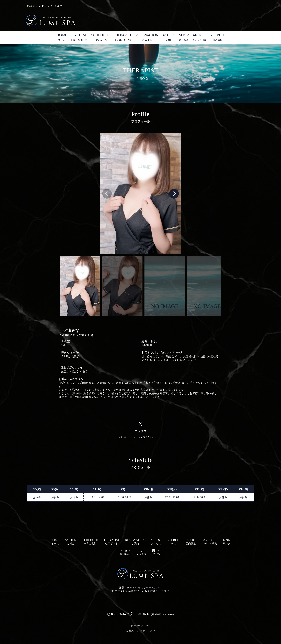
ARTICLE (199, 37)
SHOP (184, 37)
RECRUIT (217, 37)
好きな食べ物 (70, 353)
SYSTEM (79, 37)
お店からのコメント (73, 379)
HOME (62, 37)
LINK (227, 542)
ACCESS (169, 37)
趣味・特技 (149, 341)
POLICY (125, 552)
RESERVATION (147, 37)
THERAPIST (122, 37)
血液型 (65, 341)
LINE (157, 552)
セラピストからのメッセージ (162, 353)
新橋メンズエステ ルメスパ (141, 631)
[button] (174, 194)
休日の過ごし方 (72, 368)
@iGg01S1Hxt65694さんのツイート (141, 437)
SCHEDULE (100, 37)
